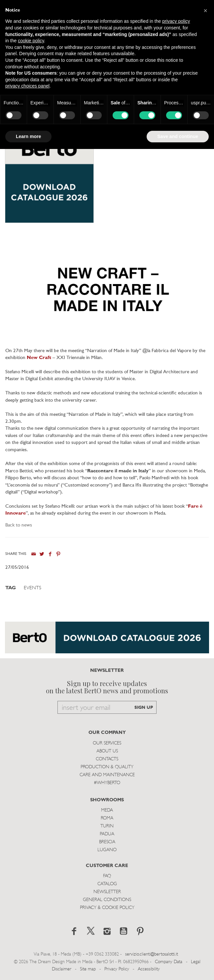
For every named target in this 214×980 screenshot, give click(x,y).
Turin (107, 826)
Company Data (169, 962)
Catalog (107, 884)
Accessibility (149, 969)
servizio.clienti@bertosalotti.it (152, 954)
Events (33, 588)
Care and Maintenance (107, 775)
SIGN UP (144, 708)
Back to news (19, 525)
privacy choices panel (27, 86)
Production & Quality (107, 767)
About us (107, 751)
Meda (107, 810)
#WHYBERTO (107, 783)
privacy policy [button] (176, 21)
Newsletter (107, 892)
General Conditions (107, 900)
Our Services (107, 743)
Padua (107, 834)
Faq (107, 876)
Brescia (107, 842)
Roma (107, 818)
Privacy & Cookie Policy (107, 908)
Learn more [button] (28, 136)
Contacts (107, 759)
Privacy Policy (117, 969)
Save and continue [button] (178, 136)
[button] (205, 11)
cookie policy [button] (31, 41)
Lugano (107, 850)
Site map (88, 969)
